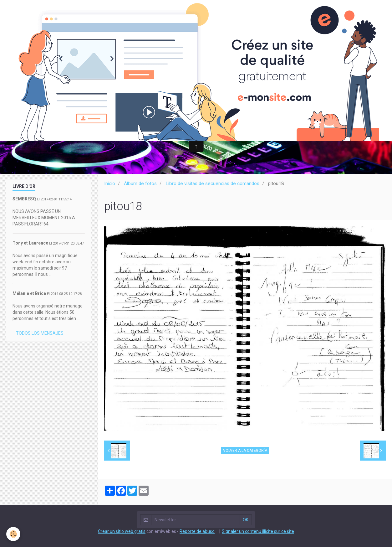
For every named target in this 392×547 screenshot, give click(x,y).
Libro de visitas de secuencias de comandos (212, 183)
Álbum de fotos (140, 183)
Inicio (110, 183)
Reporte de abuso (197, 531)
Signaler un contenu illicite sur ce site (258, 531)
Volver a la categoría (245, 451)
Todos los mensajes (40, 333)
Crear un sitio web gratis (122, 531)
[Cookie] (13, 534)
